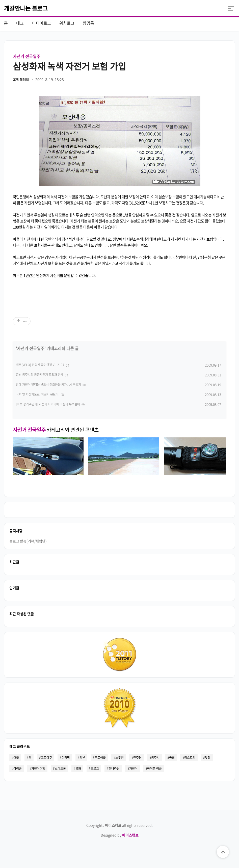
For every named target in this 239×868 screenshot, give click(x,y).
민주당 (137, 758)
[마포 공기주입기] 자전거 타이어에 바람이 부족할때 (48, 404)
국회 (172, 758)
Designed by (120, 835)
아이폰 (18, 768)
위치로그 (67, 23)
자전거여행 (38, 768)
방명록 (88, 23)
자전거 (133, 768)
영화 (78, 768)
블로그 (95, 768)
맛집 (208, 758)
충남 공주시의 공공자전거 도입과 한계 (40, 375)
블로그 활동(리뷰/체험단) (28, 541)
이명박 (66, 758)
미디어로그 (42, 23)
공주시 (155, 758)
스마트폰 (60, 768)
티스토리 (190, 758)
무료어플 (100, 758)
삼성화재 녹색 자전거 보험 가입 (69, 66)
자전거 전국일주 (27, 56)
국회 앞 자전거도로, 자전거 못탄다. (38, 394)
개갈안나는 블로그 (26, 8)
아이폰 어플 (154, 768)
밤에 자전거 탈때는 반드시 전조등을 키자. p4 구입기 (48, 384)
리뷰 (82, 758)
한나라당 (114, 768)
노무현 (119, 758)
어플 (16, 758)
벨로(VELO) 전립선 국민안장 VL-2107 (40, 365)
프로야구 (46, 758)
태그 (20, 23)
